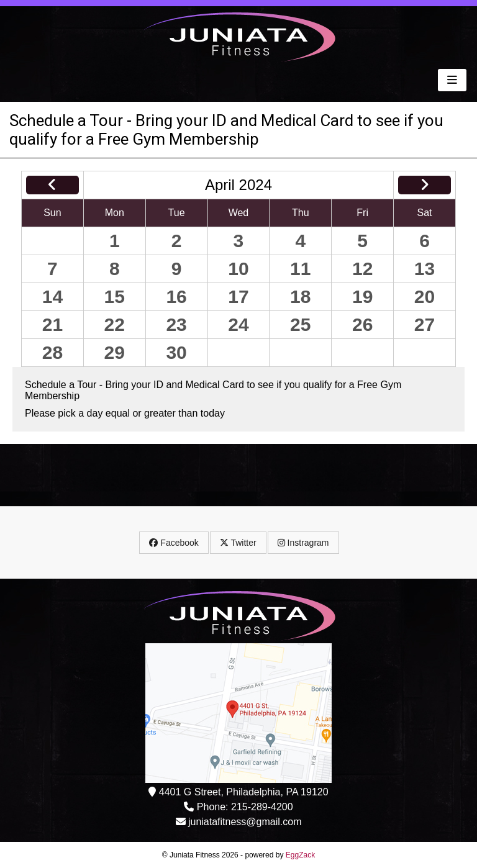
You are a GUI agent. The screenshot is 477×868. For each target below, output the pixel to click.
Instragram (303, 543)
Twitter (238, 543)
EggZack (300, 855)
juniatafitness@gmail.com (245, 822)
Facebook (174, 543)
